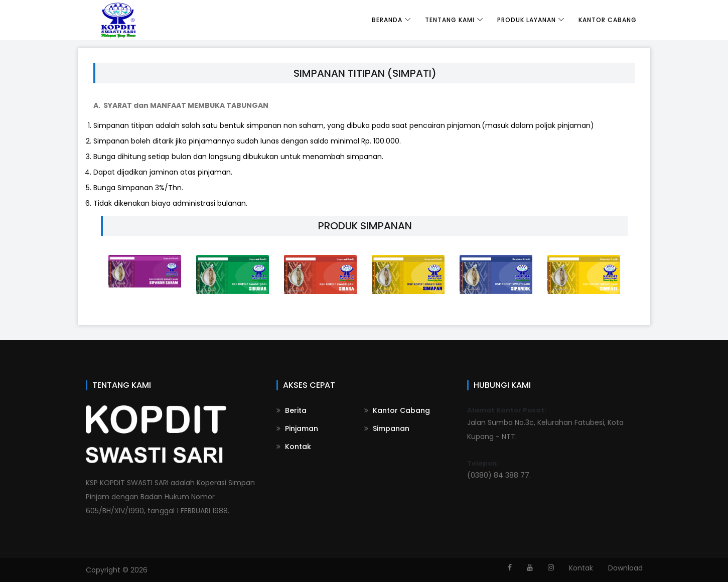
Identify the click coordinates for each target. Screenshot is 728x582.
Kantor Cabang (608, 20)
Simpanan (387, 428)
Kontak (294, 447)
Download (625, 568)
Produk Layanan (527, 20)
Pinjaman (297, 428)
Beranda (387, 20)
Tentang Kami (450, 20)
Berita (292, 410)
